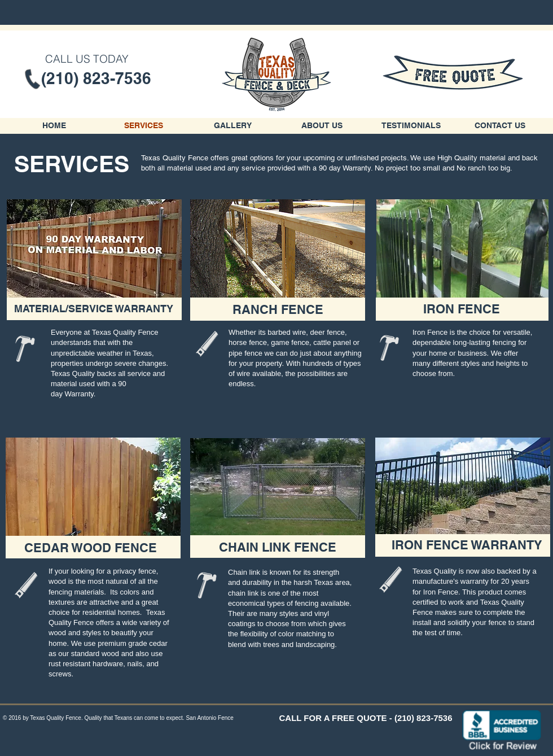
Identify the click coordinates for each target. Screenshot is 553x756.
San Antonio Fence (210, 718)
